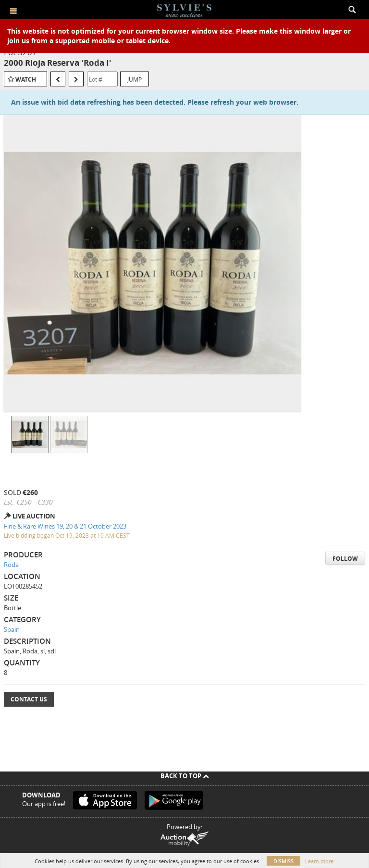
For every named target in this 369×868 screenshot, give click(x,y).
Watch (26, 79)
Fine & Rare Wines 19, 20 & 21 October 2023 (65, 526)
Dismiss (283, 861)
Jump (135, 79)
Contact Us (29, 699)
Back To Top (185, 776)
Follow (345, 559)
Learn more (319, 861)
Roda (11, 565)
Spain (12, 629)
